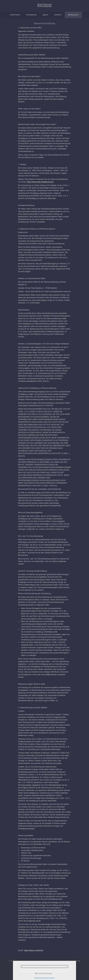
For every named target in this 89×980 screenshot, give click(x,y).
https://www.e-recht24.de (34, 950)
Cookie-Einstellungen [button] (44, 973)
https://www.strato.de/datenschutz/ (40, 182)
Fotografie (31, 15)
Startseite (15, 15)
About (46, 15)
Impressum (73, 15)
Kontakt (58, 15)
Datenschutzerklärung (41, 978)
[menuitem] (15, 15)
